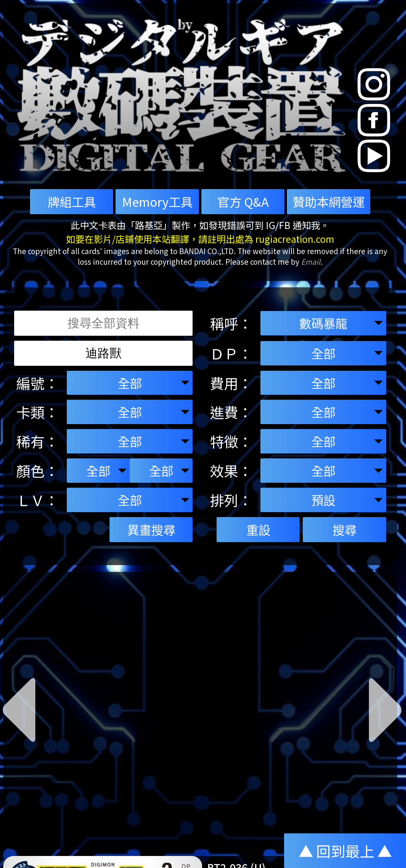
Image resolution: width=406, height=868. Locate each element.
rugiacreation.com (295, 239)
